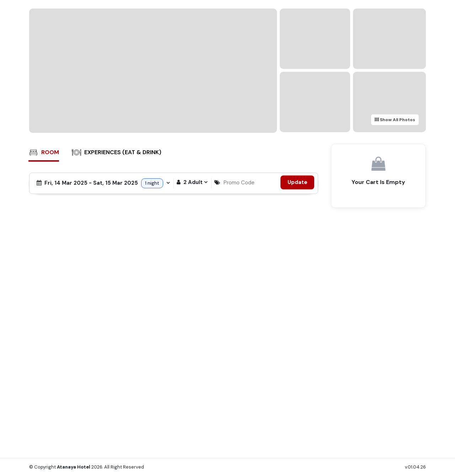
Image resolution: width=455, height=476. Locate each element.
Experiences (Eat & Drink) (116, 152)
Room (44, 152)
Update (298, 182)
